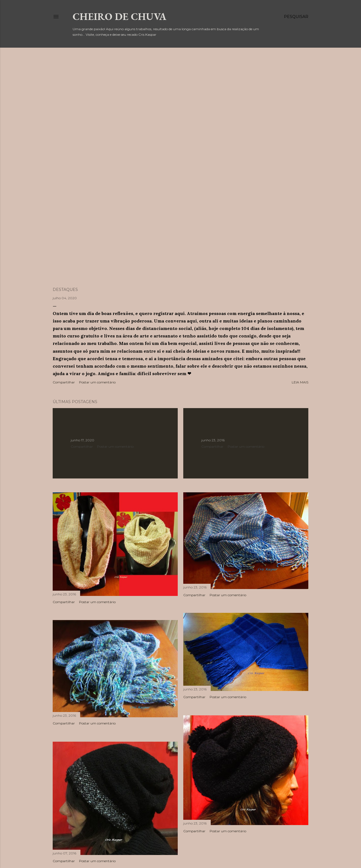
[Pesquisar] (296, 17)
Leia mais (300, 382)
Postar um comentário (97, 382)
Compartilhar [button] (64, 382)
